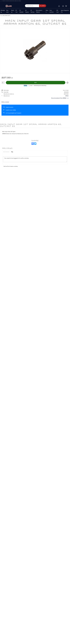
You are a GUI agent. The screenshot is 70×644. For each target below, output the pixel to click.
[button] (63, 6)
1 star (4, 152)
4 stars (8, 152)
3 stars (6, 152)
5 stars (9, 152)
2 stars (5, 152)
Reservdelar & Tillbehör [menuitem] (39, 11)
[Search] (43, 6)
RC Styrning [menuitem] (32, 11)
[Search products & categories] (32, 6)
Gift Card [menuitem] (57, 11)
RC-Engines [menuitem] (27, 11)
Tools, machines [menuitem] (52, 11)
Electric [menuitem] (47, 11)
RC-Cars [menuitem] (17, 11)
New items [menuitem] (7, 11)
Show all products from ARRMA (59, 98)
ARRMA (67, 96)
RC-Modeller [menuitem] (22, 11)
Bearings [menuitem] (13, 11)
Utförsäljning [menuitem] (3, 11)
